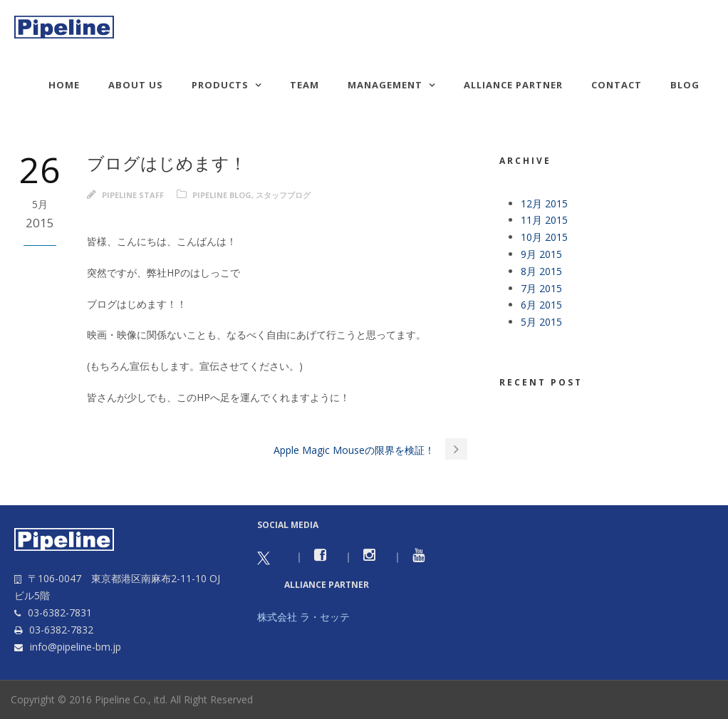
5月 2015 (541, 322)
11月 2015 (544, 220)
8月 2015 (541, 271)
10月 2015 (544, 237)
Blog (685, 85)
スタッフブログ (283, 195)
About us (136, 85)
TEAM (305, 85)
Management (385, 85)
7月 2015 (541, 288)
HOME (64, 85)
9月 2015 (541, 254)
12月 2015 (544, 203)
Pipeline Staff (133, 195)
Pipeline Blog (222, 195)
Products (220, 85)
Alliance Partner (513, 85)
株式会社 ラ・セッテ (303, 617)
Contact (617, 85)
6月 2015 (541, 305)
